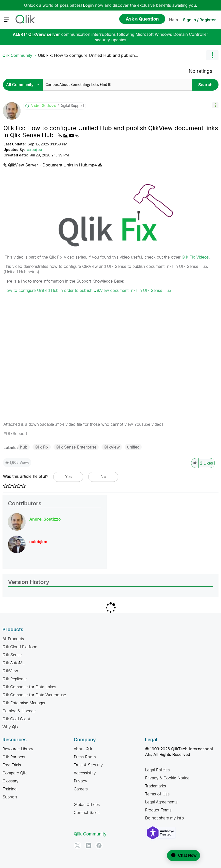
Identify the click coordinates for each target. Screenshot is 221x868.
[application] (180, 855)
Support (10, 797)
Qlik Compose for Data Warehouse (34, 695)
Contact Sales (87, 812)
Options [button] (212, 55)
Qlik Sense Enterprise (76, 447)
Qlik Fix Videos (195, 257)
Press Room (85, 757)
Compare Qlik (15, 773)
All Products (13, 639)
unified (133, 447)
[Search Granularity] (24, 85)
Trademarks (155, 786)
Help (173, 20)
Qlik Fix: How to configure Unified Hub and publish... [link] (88, 55)
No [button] (103, 477)
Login (88, 5)
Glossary (10, 781)
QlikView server (44, 34)
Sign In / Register (199, 20)
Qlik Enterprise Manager (24, 703)
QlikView (112, 447)
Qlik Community (17, 55)
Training (9, 789)
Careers (81, 789)
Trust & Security (88, 765)
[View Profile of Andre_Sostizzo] (43, 106)
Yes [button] (68, 477)
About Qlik (83, 749)
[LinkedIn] (88, 845)
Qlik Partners (14, 757)
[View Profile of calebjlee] (38, 542)
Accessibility (85, 773)
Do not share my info (164, 818)
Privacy (80, 781)
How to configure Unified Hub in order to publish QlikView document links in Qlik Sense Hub (87, 290)
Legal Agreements (161, 802)
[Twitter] (77, 845)
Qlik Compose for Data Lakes (29, 687)
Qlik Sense (12, 655)
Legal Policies (157, 770)
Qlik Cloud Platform (20, 647)
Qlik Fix (42, 447)
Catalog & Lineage (19, 711)
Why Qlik (10, 727)
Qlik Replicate (15, 679)
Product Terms (158, 810)
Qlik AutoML (13, 663)
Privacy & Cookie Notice (167, 778)
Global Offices (87, 804)
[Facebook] (99, 845)
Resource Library (18, 749)
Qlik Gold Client (16, 719)
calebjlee (34, 150)
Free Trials (12, 765)
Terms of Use (157, 794)
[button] (215, 105)
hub (24, 447)
